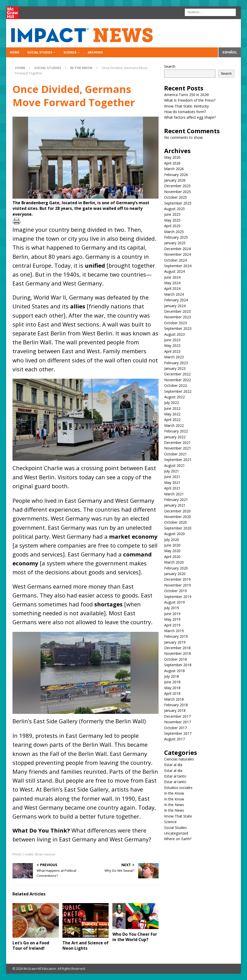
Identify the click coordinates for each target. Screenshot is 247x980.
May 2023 (172, 345)
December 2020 (177, 511)
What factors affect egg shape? (190, 117)
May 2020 (172, 551)
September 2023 (178, 328)
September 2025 (178, 203)
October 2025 (175, 197)
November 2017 (178, 722)
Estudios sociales (178, 788)
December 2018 (177, 648)
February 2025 (176, 237)
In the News (174, 805)
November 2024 (178, 254)
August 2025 (174, 209)
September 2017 (178, 733)
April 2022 (172, 420)
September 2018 (178, 665)
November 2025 (178, 192)
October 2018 (175, 659)
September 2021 (178, 460)
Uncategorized (176, 833)
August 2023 (174, 334)
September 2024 (178, 266)
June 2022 (172, 408)
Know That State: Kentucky (186, 106)
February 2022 (176, 431)
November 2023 (178, 317)
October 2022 (175, 385)
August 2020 (174, 534)
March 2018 (174, 699)
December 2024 (177, 249)
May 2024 (172, 283)
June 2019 (172, 614)
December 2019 (177, 579)
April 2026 (172, 163)
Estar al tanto (175, 776)
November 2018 (178, 653)
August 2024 (174, 271)
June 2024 (172, 277)
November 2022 (178, 380)
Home (15, 52)
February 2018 (176, 705)
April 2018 (172, 693)
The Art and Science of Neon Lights (86, 945)
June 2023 (172, 340)
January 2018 (175, 710)
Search (170, 66)
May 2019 (172, 619)
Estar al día (173, 765)
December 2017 (177, 716)
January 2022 (175, 437)
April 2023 (172, 351)
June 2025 (172, 214)
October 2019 (175, 591)
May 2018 (172, 688)
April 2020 (172, 557)
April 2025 (172, 226)
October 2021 (175, 454)
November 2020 (178, 517)
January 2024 (175, 306)
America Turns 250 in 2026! (187, 95)
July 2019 (172, 608)
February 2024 (176, 300)
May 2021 (172, 482)
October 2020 (175, 522)
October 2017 (175, 728)
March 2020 (174, 562)
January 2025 (175, 243)
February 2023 (176, 363)
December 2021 (177, 443)
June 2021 (172, 477)
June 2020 (172, 545)
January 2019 (175, 642)
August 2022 (174, 397)
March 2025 (174, 232)
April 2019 (172, 625)
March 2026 (174, 169)
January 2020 (175, 574)
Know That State (178, 816)
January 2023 (175, 368)
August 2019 (174, 602)
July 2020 (172, 540)
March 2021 (174, 494)
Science (70, 52)
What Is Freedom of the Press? (190, 100)
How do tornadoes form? (185, 112)
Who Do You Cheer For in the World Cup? (135, 937)
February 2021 (176, 500)
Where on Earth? (178, 839)
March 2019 (174, 631)
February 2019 (176, 636)
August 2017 (174, 739)
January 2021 (175, 505)
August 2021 (174, 465)
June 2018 (172, 682)
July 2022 (172, 403)
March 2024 (174, 294)
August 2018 (174, 671)
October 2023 (175, 323)
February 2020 (176, 568)
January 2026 (175, 180)
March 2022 (174, 425)
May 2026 (172, 157)
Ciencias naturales (179, 759)
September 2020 (178, 528)
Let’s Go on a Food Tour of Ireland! (31, 945)
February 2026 (176, 175)
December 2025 (177, 186)
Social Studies (40, 52)
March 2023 (174, 357)
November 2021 (178, 448)
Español (230, 52)
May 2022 (172, 414)
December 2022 (177, 374)
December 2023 (177, 311)
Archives (95, 52)
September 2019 (178, 597)
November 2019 (178, 585)
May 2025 (172, 220)
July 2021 (172, 471)
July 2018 (172, 676)
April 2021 (172, 488)
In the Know (174, 793)
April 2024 (172, 288)
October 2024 (175, 260)
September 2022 (178, 391)
